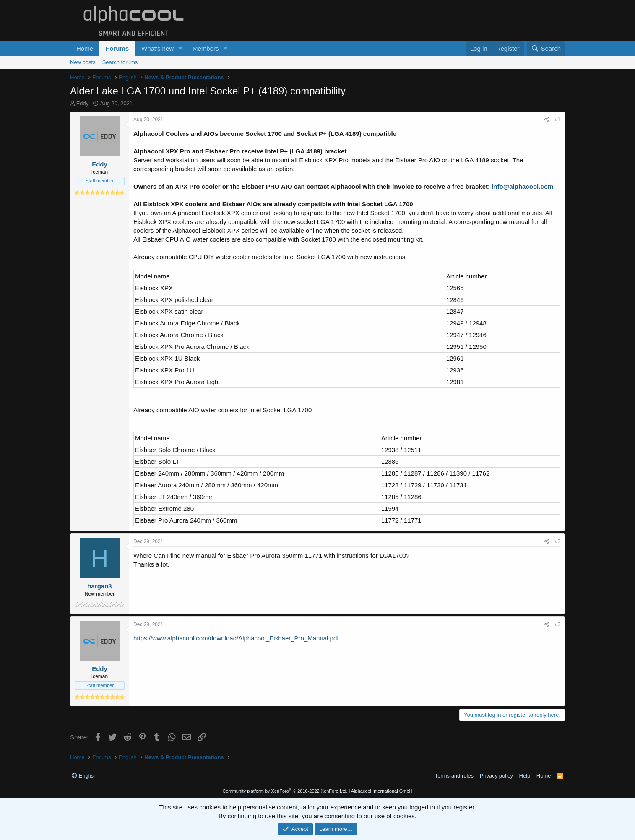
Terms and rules (454, 776)
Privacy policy (496, 776)
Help (525, 776)
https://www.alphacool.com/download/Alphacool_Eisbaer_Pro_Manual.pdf (236, 638)
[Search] (546, 48)
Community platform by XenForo (285, 791)
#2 (558, 541)
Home (85, 48)
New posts (83, 62)
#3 (558, 624)
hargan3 (99, 586)
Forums (117, 48)
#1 (558, 120)
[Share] (547, 120)
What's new (157, 48)
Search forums (120, 62)
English (84, 776)
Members (206, 48)
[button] (180, 48)
